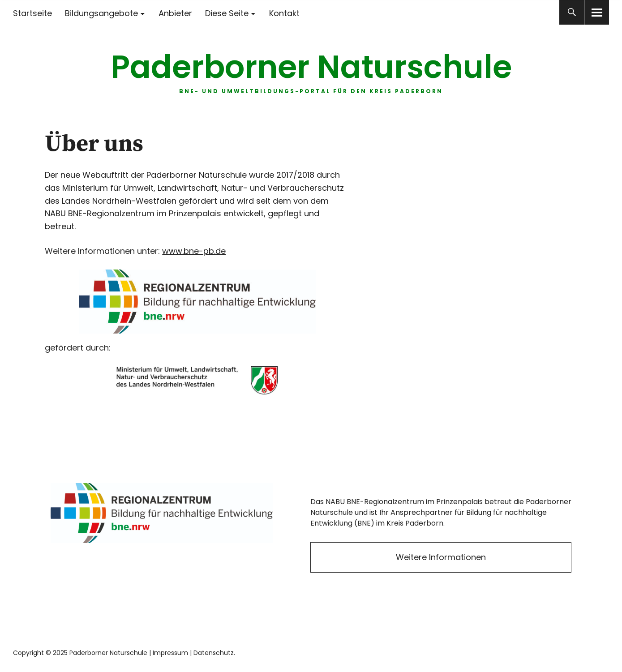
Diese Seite (227, 13)
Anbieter (175, 13)
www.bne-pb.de (194, 251)
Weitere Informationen (441, 557)
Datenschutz (214, 653)
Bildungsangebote (101, 13)
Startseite (32, 13)
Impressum (170, 653)
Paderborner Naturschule (311, 67)
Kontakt (284, 13)
